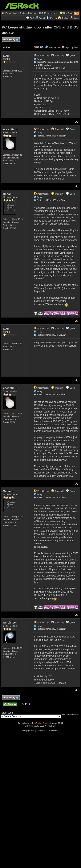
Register (65, 18)
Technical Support (28, 13)
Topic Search (53, 47)
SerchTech (11, 622)
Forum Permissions (71, 715)
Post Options (42, 55)
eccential (10, 129)
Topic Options (70, 47)
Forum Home (11, 13)
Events (52, 18)
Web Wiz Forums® (43, 723)
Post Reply (10, 40)
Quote (72, 55)
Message (39, 47)
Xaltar (8, 194)
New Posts (68, 13)
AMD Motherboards (48, 13)
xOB (7, 56)
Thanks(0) (58, 55)
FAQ (32, 18)
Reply (39, 59)
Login (77, 18)
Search (42, 18)
